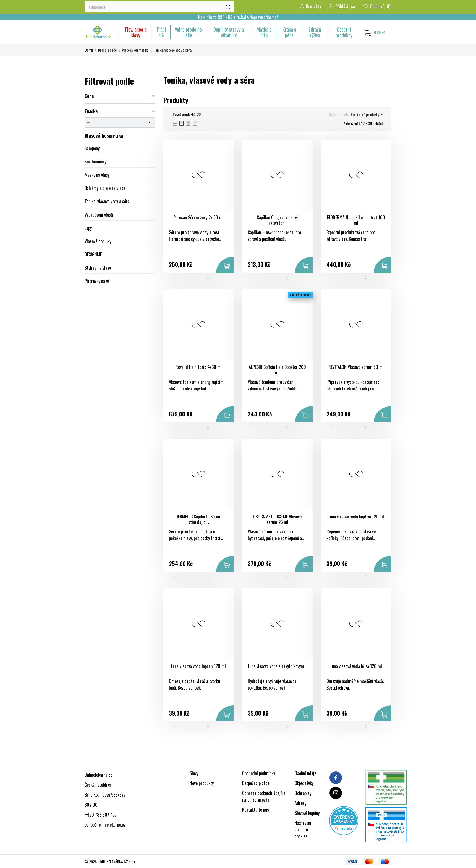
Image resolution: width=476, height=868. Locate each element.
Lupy (88, 228)
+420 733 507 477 (101, 815)
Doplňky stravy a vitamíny (229, 32)
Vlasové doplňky (98, 241)
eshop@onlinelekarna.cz (105, 825)
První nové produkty (367, 114)
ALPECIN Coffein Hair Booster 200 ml (277, 370)
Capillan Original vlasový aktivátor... (277, 220)
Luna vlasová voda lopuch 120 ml (198, 666)
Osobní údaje (305, 773)
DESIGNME (93, 254)
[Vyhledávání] (159, 7)
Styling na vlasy (98, 268)
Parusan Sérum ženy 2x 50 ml (198, 217)
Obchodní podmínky (259, 773)
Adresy (300, 803)
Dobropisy (303, 793)
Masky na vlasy (97, 175)
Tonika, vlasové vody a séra (107, 201)
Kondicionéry (95, 161)
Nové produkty (202, 783)
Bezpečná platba (256, 783)
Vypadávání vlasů (99, 215)
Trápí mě (161, 32)
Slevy (194, 773)
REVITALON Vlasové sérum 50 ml (356, 367)
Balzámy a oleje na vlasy (105, 188)
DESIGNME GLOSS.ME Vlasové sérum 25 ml (277, 519)
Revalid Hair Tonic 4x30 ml (199, 367)
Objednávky (304, 783)
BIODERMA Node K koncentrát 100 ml (356, 220)
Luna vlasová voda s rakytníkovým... (277, 666)
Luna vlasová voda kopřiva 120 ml (356, 517)
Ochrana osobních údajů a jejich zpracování (264, 796)
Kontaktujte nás (256, 810)
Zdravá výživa (315, 32)
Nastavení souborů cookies (303, 830)
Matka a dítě (264, 32)
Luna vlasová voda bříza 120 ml (356, 666)
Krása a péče (289, 32)
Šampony (92, 148)
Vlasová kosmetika (104, 135)
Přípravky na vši (98, 281)
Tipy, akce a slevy (136, 32)
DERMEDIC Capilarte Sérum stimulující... (198, 519)
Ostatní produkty (344, 32)
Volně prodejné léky (188, 32)
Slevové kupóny (307, 813)
